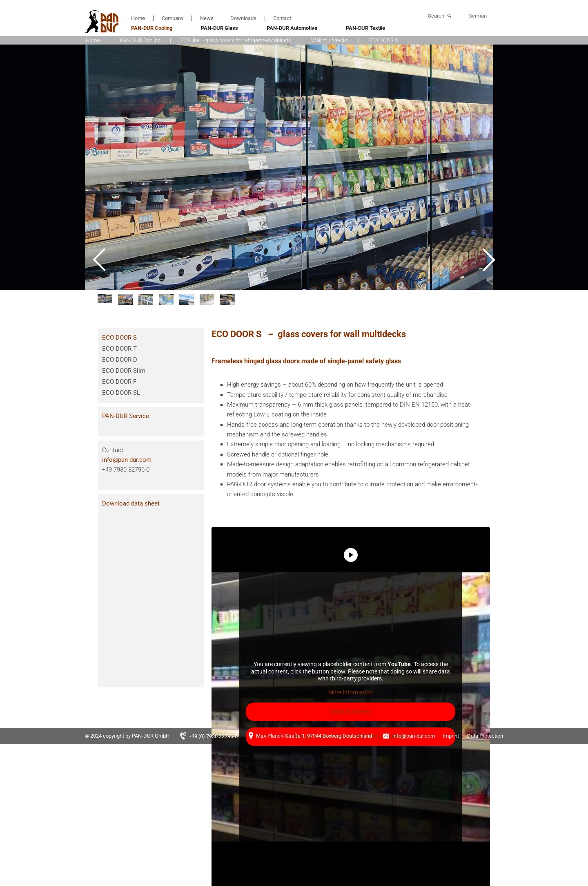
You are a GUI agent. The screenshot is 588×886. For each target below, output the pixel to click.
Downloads (243, 18)
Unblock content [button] (351, 711)
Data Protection (485, 736)
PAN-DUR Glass (219, 28)
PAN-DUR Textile (365, 28)
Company (173, 18)
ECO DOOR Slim (124, 371)
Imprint (451, 736)
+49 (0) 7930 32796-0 (213, 736)
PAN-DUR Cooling (152, 28)
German (478, 16)
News (207, 18)
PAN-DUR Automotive (292, 28)
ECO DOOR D (120, 360)
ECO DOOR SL (121, 393)
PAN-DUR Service (126, 416)
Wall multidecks (330, 40)
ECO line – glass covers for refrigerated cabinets (236, 40)
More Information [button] (351, 692)
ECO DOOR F (119, 382)
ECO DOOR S (119, 338)
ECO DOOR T (119, 349)
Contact (282, 18)
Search (436, 16)
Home (138, 18)
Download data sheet (131, 503)
